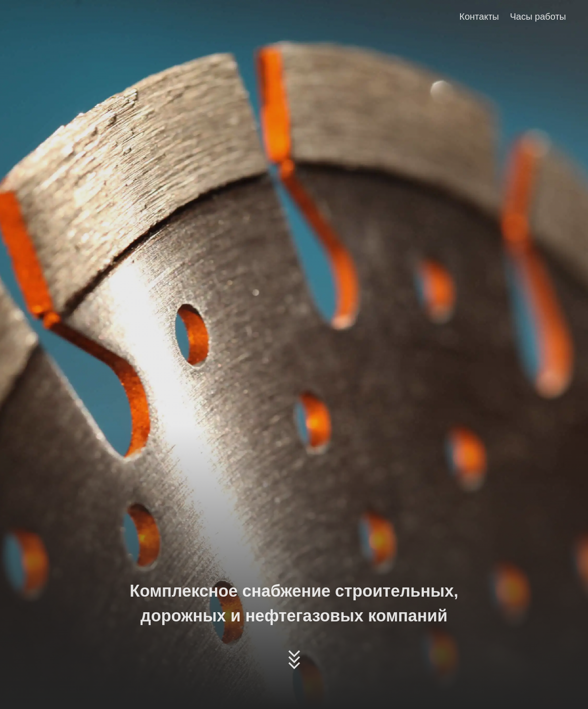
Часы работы (538, 17)
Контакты (479, 17)
